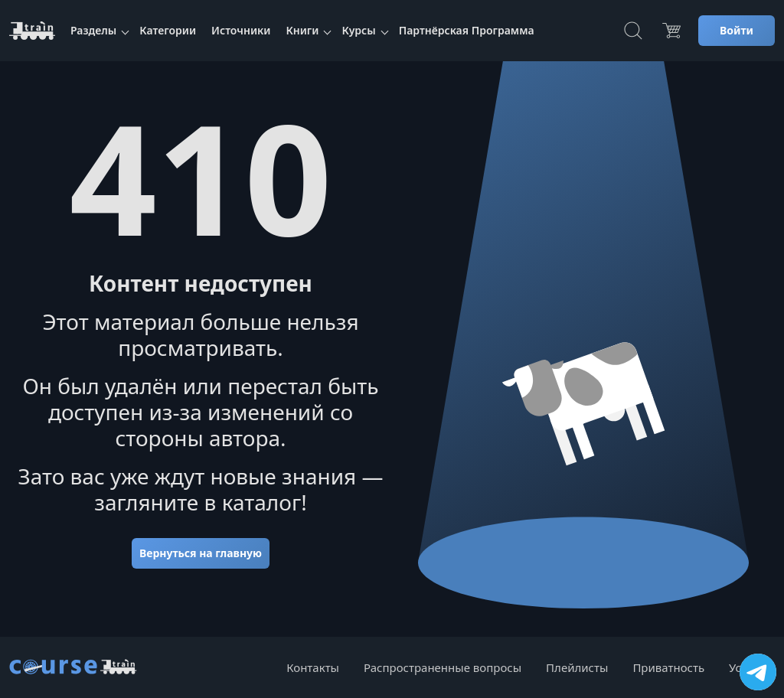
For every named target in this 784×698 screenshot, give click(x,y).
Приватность (668, 667)
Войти (737, 30)
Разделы (93, 30)
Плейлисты (577, 667)
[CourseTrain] (32, 31)
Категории (168, 30)
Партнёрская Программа (467, 30)
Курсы (358, 30)
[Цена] (671, 31)
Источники (241, 30)
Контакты (313, 667)
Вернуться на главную (201, 553)
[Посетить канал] (758, 672)
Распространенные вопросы (443, 667)
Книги (302, 30)
